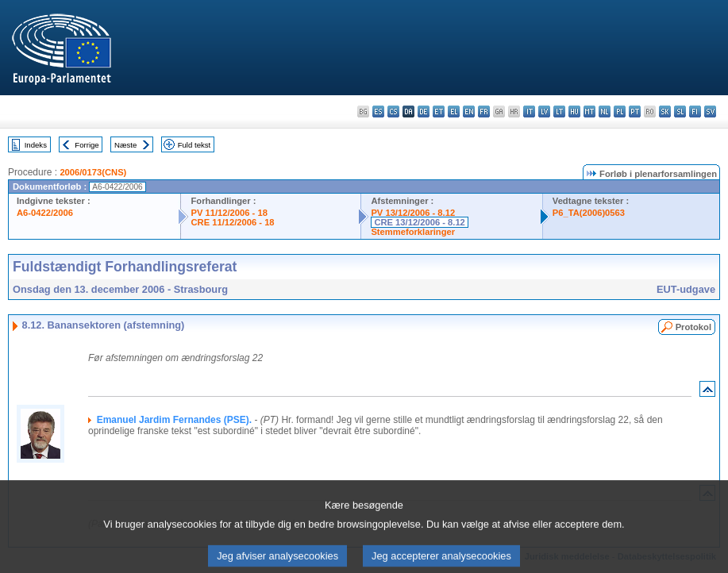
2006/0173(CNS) (93, 172)
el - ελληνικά (454, 112)
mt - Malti (589, 112)
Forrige (87, 145)
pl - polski (620, 112)
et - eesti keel (439, 112)
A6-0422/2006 (45, 213)
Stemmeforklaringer (413, 232)
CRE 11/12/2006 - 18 (232, 222)
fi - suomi (695, 112)
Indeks (36, 145)
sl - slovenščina (680, 112)
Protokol (693, 327)
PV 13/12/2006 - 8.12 (413, 213)
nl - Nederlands (605, 112)
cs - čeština (393, 112)
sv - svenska (710, 112)
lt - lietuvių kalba (559, 112)
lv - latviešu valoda (544, 112)
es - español (378, 112)
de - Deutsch (424, 112)
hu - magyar (574, 112)
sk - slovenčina (665, 112)
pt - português (635, 112)
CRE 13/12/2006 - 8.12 (419, 222)
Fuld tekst (195, 145)
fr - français (484, 112)
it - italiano (529, 112)
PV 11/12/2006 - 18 (229, 213)
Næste (125, 145)
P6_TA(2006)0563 (589, 213)
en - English (469, 112)
